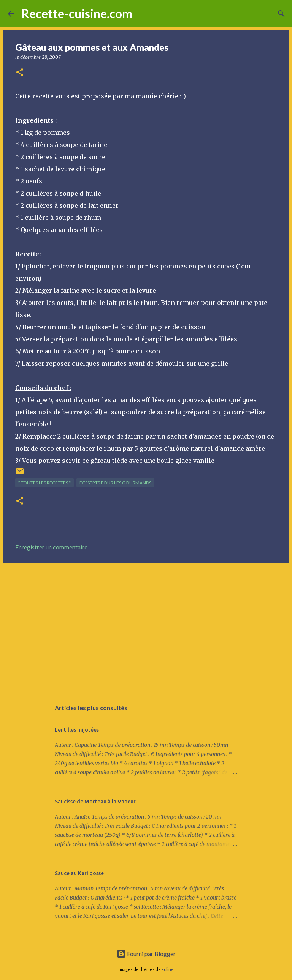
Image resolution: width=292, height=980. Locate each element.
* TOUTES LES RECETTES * (44, 483)
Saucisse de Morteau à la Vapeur (95, 802)
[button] (20, 73)
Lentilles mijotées (77, 730)
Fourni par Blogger (146, 954)
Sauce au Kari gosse (79, 873)
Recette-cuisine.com (77, 13)
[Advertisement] (146, 627)
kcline (168, 969)
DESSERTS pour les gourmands (115, 483)
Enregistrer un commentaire (51, 547)
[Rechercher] (143, 14)
